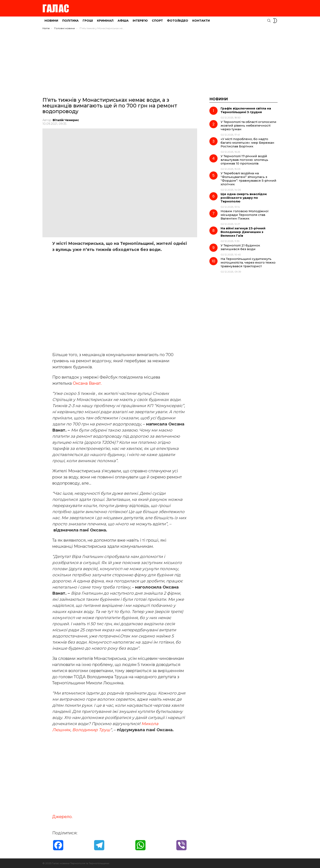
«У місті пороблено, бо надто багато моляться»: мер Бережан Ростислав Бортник (247, 143)
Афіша (123, 21)
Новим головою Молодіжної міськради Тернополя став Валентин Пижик (245, 215)
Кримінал (105, 21)
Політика (70, 21)
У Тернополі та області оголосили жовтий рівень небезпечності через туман (248, 125)
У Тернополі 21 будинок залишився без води (240, 247)
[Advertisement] (160, 61)
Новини (51, 21)
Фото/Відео (178, 21)
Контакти (201, 21)
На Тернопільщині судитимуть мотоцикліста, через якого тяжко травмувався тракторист (248, 262)
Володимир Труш (91, 730)
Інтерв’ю (140, 21)
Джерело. (62, 816)
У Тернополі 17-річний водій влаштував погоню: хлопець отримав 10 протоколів (244, 160)
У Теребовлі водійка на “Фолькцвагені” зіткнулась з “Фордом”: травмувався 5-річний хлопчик (248, 179)
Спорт (157, 21)
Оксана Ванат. (88, 383)
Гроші (88, 21)
